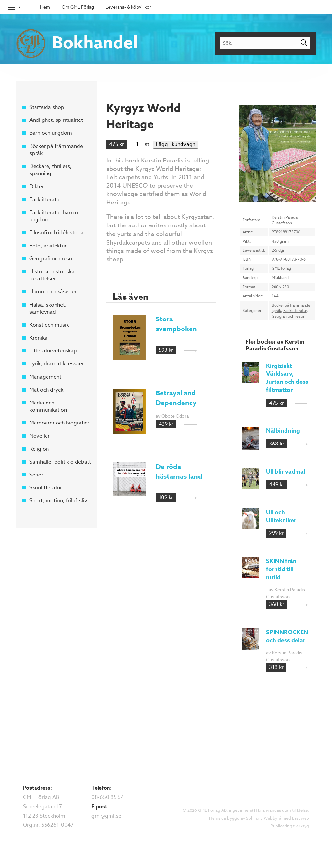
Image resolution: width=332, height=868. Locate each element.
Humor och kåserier (53, 292)
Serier (36, 475)
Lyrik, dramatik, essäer (57, 364)
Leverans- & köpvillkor (128, 7)
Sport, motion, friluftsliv (58, 501)
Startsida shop (47, 107)
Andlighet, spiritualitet (56, 120)
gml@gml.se (106, 816)
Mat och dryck (46, 390)
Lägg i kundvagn (176, 144)
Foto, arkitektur (48, 246)
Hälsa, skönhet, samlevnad (48, 308)
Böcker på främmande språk (56, 150)
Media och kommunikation (48, 406)
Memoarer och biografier (59, 423)
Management (45, 377)
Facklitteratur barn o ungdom (54, 216)
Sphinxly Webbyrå (264, 818)
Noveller (40, 436)
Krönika (38, 338)
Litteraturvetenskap (53, 351)
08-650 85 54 (108, 797)
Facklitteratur (45, 200)
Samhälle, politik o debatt (60, 462)
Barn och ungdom (51, 133)
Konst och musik (49, 325)
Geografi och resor (52, 259)
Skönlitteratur (46, 488)
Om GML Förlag (78, 7)
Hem (45, 7)
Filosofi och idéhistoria (57, 233)
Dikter (37, 186)
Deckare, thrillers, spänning (51, 170)
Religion (39, 449)
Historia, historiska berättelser (52, 275)
